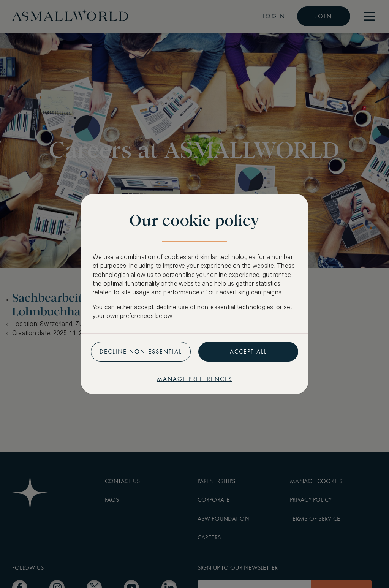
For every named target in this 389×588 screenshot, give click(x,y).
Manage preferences (194, 379)
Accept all (248, 352)
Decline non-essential (141, 352)
